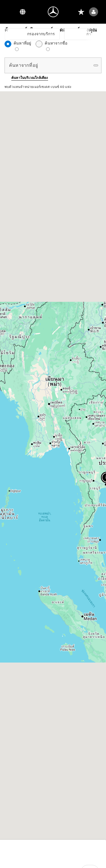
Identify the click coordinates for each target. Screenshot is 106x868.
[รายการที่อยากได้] (81, 12)
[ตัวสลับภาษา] (23, 12)
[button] (26, 78)
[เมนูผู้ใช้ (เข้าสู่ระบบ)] (94, 12)
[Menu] (11, 12)
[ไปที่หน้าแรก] (53, 12)
